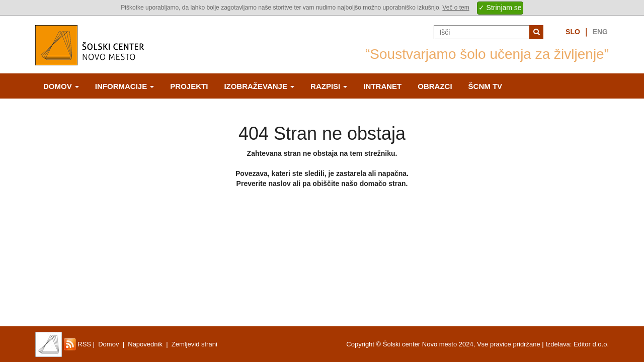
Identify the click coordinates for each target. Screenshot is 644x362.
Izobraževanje (259, 86)
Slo (573, 32)
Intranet (382, 86)
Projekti (189, 86)
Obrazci (435, 86)
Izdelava (557, 344)
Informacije (125, 86)
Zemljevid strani (194, 344)
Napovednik (145, 344)
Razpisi (329, 86)
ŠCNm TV (486, 86)
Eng (600, 32)
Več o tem (456, 8)
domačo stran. (384, 184)
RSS (77, 344)
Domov (61, 86)
